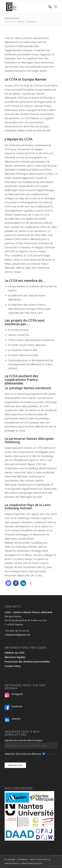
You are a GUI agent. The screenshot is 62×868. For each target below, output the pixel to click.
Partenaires (12, 18)
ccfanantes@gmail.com (18, 635)
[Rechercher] (48, 7)
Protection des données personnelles (27, 661)
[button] (8, 583)
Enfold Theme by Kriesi (31, 863)
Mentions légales (15, 657)
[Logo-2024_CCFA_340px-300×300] (26, 7)
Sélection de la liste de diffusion (23, 754)
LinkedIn (16, 719)
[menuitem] (48, 7)
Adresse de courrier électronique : (31, 744)
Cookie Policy (13, 666)
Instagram (17, 694)
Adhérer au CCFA (15, 653)
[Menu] (56, 7)
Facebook (17, 706)
